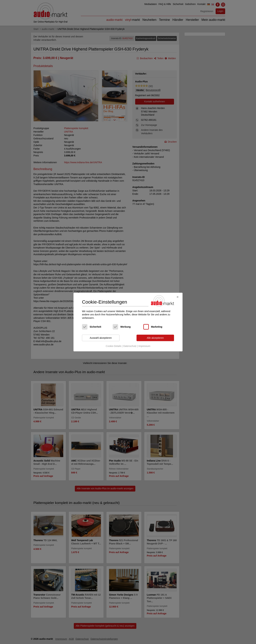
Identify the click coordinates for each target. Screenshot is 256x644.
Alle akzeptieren (155, 338)
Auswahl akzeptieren (101, 338)
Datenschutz (130, 346)
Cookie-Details (113, 346)
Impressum (144, 346)
